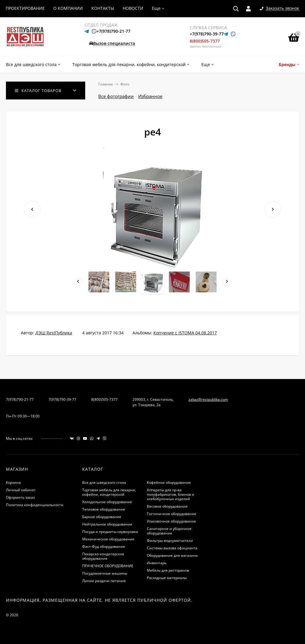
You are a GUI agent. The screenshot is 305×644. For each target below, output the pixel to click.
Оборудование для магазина (172, 555)
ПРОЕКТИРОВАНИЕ (25, 8)
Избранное (150, 96)
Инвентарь (157, 563)
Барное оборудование (102, 517)
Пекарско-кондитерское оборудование (103, 556)
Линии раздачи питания (104, 581)
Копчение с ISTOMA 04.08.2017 (185, 333)
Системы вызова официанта (172, 548)
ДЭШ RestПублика (54, 333)
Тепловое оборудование (104, 509)
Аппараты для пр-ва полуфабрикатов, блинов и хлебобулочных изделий (171, 494)
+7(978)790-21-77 (113, 31)
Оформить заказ (20, 497)
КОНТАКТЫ (103, 8)
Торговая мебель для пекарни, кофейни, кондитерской (109, 492)
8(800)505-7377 (205, 41)
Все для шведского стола (104, 482)
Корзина (13, 482)
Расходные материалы (167, 578)
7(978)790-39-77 (62, 399)
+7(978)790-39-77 (207, 34)
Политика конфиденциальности (35, 505)
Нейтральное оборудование (107, 524)
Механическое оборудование (108, 539)
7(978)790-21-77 (20, 399)
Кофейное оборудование (169, 482)
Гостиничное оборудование (172, 514)
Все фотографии (116, 96)
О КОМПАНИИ (68, 8)
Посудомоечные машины (105, 573)
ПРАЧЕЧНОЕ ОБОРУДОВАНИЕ (108, 566)
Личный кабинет (21, 490)
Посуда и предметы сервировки (110, 532)
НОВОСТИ (133, 8)
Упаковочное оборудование (171, 521)
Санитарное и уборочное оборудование (169, 531)
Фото (125, 84)
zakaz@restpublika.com (208, 399)
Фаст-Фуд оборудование (104, 546)
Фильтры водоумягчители (170, 541)
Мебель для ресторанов (168, 570)
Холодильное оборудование (107, 502)
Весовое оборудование (167, 506)
